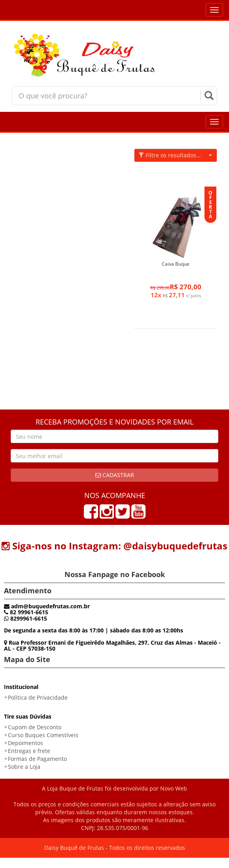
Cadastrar (115, 475)
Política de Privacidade (38, 697)
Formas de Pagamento (37, 759)
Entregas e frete (29, 751)
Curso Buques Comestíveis (43, 735)
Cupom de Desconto (35, 727)
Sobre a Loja (24, 767)
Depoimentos (26, 743)
